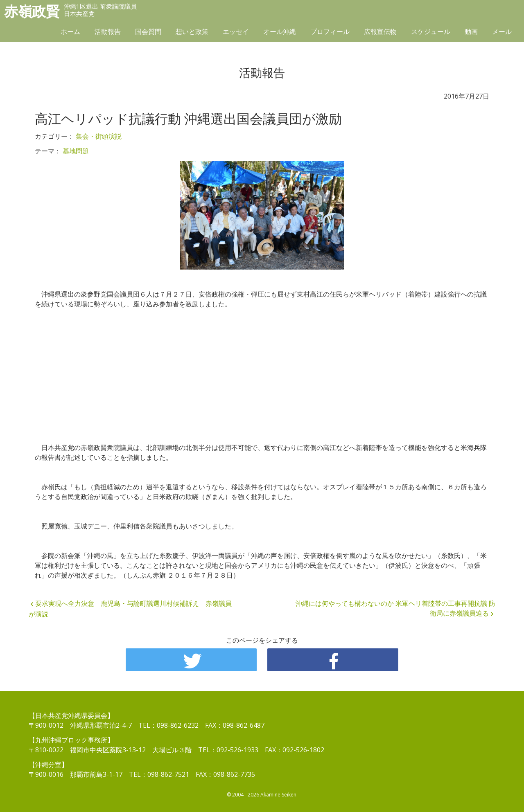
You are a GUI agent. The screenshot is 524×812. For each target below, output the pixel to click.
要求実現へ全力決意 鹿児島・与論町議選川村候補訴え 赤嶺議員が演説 (130, 609)
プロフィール (330, 31)
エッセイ (236, 31)
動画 (471, 31)
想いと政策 (192, 31)
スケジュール (431, 31)
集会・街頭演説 (99, 136)
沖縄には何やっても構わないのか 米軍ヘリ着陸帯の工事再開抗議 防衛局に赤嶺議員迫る (395, 608)
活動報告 (108, 31)
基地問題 (76, 151)
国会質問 (148, 31)
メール (502, 31)
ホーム (70, 31)
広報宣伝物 (380, 31)
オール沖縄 (280, 31)
